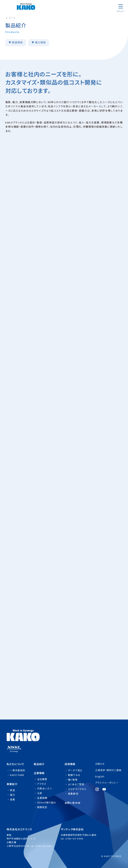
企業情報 (39, 773)
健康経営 (42, 807)
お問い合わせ (72, 803)
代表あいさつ (44, 789)
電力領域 (40, 42)
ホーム (12, 18)
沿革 (40, 793)
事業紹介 (12, 784)
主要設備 (42, 798)
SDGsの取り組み (47, 803)
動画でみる (74, 775)
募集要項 (73, 794)
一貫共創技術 (18, 770)
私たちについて (15, 764)
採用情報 (70, 764)
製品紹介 (39, 764)
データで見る (75, 770)
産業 (12, 800)
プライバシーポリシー (107, 783)
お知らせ (100, 764)
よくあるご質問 (76, 784)
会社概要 (42, 779)
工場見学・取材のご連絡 (108, 770)
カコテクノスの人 (77, 789)
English (100, 777)
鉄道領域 (17, 42)
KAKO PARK (17, 775)
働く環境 (73, 780)
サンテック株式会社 (72, 829)
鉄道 (12, 790)
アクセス (42, 784)
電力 (12, 795)
